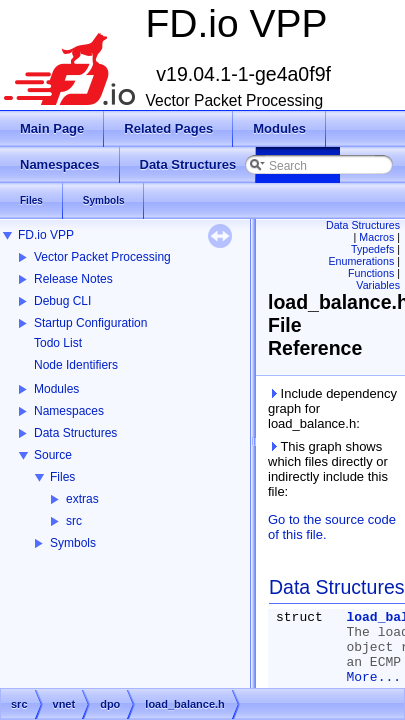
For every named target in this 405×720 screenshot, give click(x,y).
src (74, 521)
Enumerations (362, 261)
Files (62, 477)
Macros (376, 237)
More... (373, 677)
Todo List (58, 343)
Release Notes (73, 279)
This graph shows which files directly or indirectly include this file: (328, 469)
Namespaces (69, 411)
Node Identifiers (76, 365)
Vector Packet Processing (102, 257)
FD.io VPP (46, 235)
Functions (371, 273)
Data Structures (75, 433)
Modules (56, 389)
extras (82, 499)
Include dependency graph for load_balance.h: (332, 408)
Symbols (73, 543)
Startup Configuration (90, 323)
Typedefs (372, 249)
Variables (378, 285)
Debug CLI (62, 301)
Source (53, 455)
